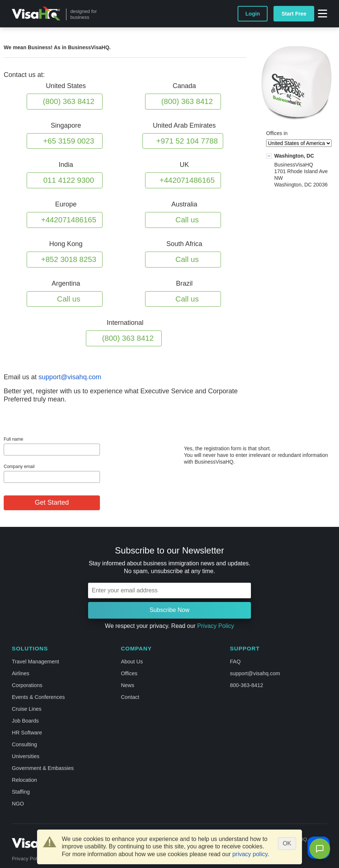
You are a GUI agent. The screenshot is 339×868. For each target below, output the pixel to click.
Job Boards (25, 721)
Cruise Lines (27, 709)
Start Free (294, 14)
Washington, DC (294, 156)
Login (253, 14)
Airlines (21, 673)
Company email (19, 467)
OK (287, 843)
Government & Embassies (43, 768)
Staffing (21, 792)
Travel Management (35, 662)
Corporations (27, 685)
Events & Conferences (38, 697)
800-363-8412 (246, 685)
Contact (130, 697)
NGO (18, 804)
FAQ (235, 662)
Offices (129, 673)
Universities (26, 756)
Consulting (24, 744)
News (128, 685)
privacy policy (250, 854)
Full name (14, 439)
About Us (132, 662)
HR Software (27, 733)
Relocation (24, 780)
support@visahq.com (70, 377)
